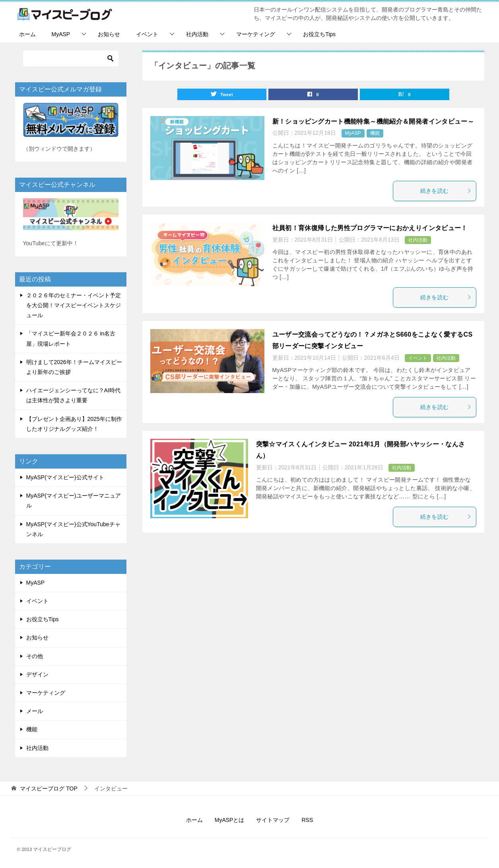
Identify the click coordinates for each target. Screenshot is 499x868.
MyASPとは (230, 820)
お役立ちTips (319, 34)
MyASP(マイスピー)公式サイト (65, 477)
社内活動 (197, 34)
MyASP (61, 34)
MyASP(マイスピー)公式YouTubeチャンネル (73, 529)
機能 (375, 134)
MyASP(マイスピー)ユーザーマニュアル (74, 501)
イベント (147, 34)
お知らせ (109, 34)
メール (35, 711)
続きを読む (446, 191)
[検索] (71, 58)
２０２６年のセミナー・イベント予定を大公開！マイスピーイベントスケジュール (74, 305)
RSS (307, 820)
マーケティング (256, 34)
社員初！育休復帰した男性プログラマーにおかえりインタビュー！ (370, 228)
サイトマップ (273, 820)
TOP (49, 789)
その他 (35, 656)
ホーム (27, 34)
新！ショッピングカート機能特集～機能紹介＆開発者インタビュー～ (373, 122)
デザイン (37, 674)
